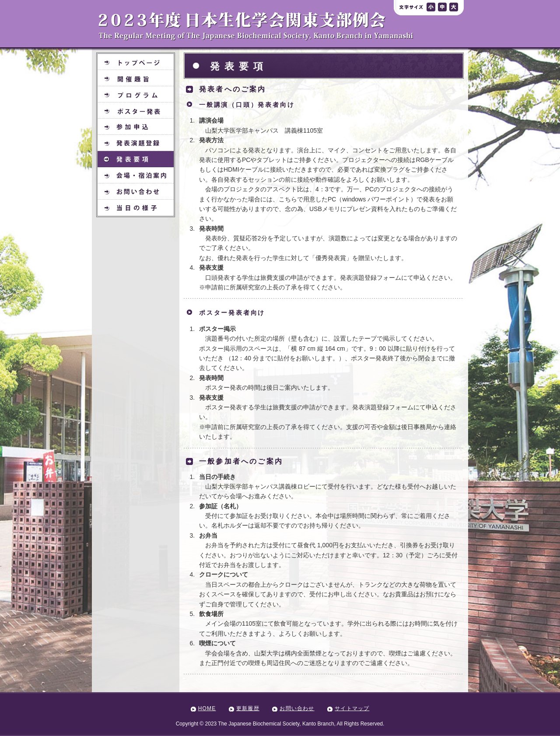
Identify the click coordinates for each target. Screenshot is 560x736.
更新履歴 (248, 708)
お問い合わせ (297, 708)
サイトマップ (352, 708)
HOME (207, 708)
